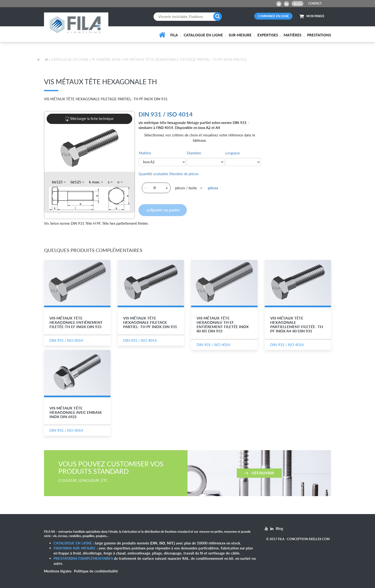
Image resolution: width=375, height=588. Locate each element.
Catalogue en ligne (203, 35)
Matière (145, 153)
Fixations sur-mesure (75, 548)
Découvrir (259, 473)
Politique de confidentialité (96, 571)
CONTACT (315, 3)
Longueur (233, 153)
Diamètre (194, 153)
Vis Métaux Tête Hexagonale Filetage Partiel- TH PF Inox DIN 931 (185, 59)
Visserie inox (106, 59)
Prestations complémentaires (83, 558)
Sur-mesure (240, 35)
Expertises (268, 35)
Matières (292, 35)
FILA (174, 35)
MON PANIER (312, 16)
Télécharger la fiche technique (89, 119)
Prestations (319, 35)
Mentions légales (58, 571)
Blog (298, 4)
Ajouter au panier (163, 210)
